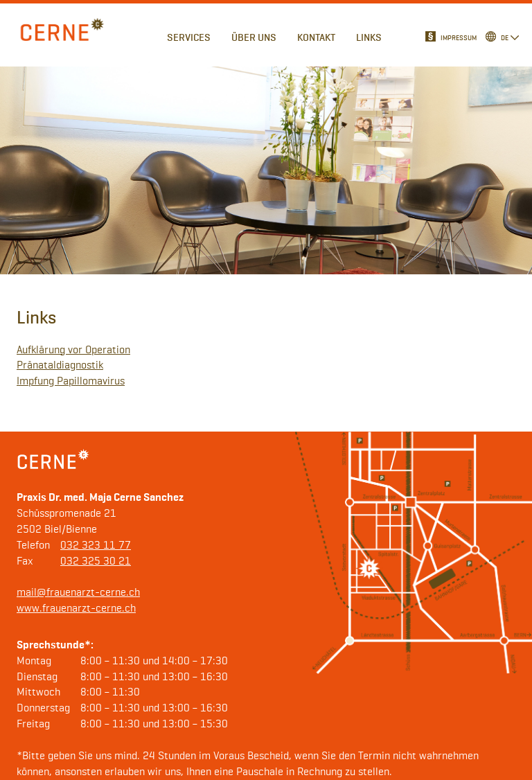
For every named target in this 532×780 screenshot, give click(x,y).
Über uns (254, 38)
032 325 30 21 (96, 562)
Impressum (459, 38)
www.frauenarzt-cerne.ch (76, 609)
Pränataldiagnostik (60, 366)
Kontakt (316, 38)
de (505, 38)
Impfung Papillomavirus (71, 382)
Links (369, 38)
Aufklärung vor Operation (73, 351)
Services (189, 38)
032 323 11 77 (96, 546)
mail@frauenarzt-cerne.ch (78, 593)
